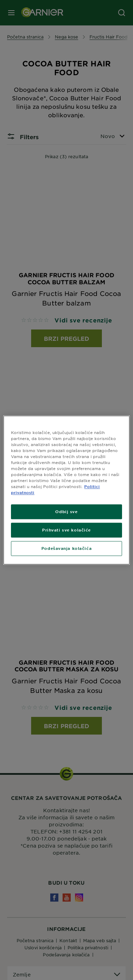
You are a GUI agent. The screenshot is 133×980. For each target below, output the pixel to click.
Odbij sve (66, 511)
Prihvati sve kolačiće (66, 530)
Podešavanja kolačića (66, 548)
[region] (66, 490)
